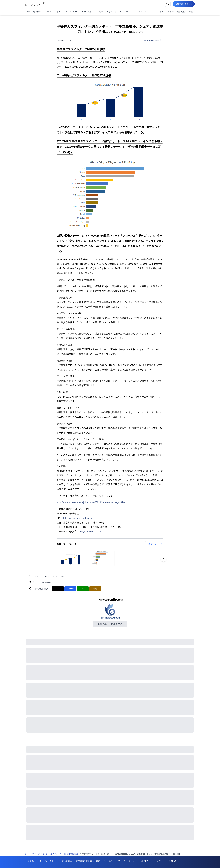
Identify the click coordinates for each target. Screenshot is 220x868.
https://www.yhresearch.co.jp (78, 518)
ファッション (142, 12)
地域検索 (37, 12)
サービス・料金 (47, 861)
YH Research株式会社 (154, 40)
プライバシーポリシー (127, 861)
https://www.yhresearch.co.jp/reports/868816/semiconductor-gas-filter (91, 502)
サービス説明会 (65, 861)
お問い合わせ (175, 861)
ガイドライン (147, 861)
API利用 (161, 861)
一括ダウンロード (154, 544)
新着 (28, 12)
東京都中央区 (46, 582)
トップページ (33, 854)
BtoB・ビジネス (89, 12)
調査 (191, 12)
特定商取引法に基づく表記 (88, 861)
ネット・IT (129, 12)
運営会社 (31, 861)
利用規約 (108, 861)
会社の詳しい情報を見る (110, 624)
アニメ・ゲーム (72, 12)
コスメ (154, 12)
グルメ (118, 12)
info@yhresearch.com (90, 532)
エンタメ (48, 12)
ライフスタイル (167, 12)
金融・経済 (181, 12)
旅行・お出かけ (106, 12)
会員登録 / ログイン (184, 4)
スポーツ (59, 12)
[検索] (168, 4)
